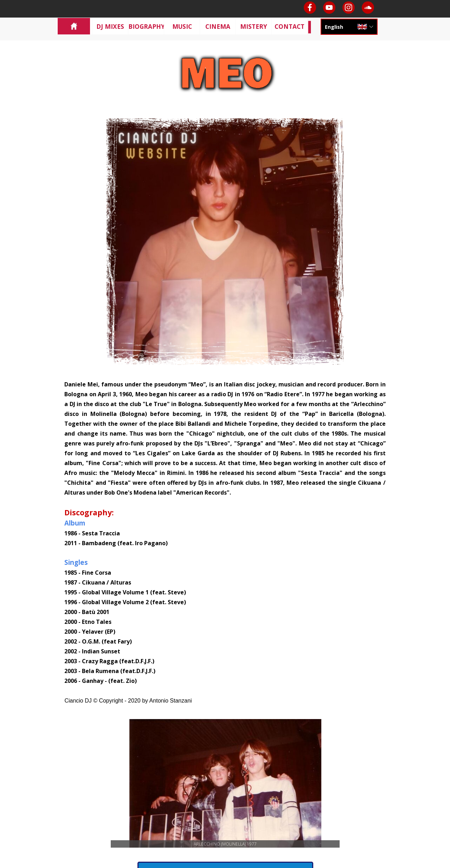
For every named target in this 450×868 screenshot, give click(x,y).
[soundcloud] (368, 8)
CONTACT (290, 26)
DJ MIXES (110, 26)
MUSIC (182, 26)
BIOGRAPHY (147, 26)
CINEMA (218, 26)
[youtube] (329, 8)
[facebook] (310, 8)
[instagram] (349, 8)
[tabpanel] (225, 542)
